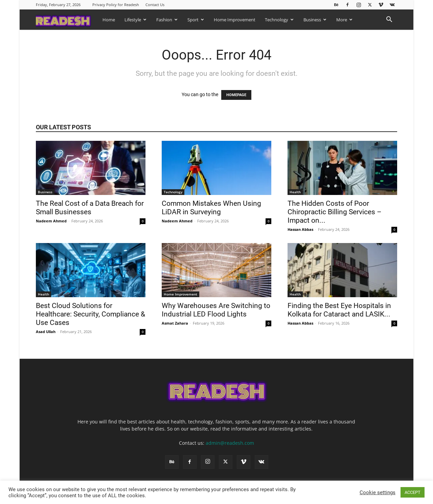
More (344, 20)
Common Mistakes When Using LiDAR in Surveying (211, 208)
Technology (279, 20)
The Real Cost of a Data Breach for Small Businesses (90, 208)
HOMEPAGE (236, 95)
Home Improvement (235, 20)
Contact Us (155, 5)
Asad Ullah (46, 332)
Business (315, 20)
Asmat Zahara (175, 323)
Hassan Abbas (300, 229)
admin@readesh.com (230, 443)
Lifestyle (135, 20)
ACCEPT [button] (413, 492)
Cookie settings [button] (378, 492)
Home (109, 20)
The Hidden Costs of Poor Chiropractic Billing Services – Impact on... (335, 212)
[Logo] (67, 19)
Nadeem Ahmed (51, 221)
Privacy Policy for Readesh (116, 5)
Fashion (167, 20)
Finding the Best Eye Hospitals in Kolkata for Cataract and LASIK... (339, 310)
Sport (196, 20)
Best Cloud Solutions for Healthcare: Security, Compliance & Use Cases (90, 314)
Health (295, 192)
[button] (389, 20)
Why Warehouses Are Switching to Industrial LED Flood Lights (216, 310)
